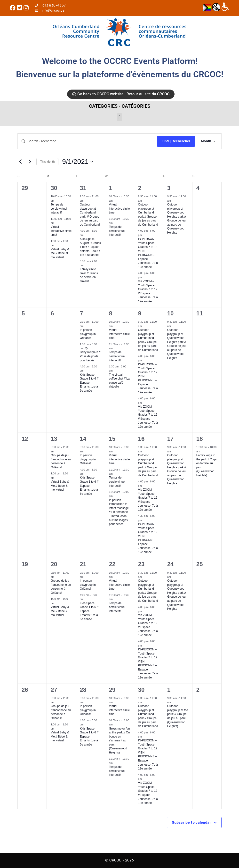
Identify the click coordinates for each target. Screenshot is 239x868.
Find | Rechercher (176, 141)
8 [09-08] (110, 313)
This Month (47, 162)
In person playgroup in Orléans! (88, 334)
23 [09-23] (141, 564)
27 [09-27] (54, 690)
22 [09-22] (112, 564)
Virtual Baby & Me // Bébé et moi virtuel (60, 253)
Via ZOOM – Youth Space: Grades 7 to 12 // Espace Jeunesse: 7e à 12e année (148, 625)
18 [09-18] (200, 439)
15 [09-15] (112, 439)
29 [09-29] (112, 690)
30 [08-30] (54, 188)
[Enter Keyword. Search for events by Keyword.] (87, 141)
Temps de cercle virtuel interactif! (59, 209)
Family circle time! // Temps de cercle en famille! (89, 275)
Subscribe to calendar (191, 823)
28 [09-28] (83, 690)
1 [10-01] (169, 690)
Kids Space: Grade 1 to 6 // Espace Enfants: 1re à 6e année (89, 383)
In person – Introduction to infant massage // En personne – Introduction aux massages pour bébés (119, 512)
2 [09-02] (140, 188)
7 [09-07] (81, 313)
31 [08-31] (83, 188)
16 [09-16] (141, 439)
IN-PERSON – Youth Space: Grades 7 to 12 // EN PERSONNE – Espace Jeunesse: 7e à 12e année (148, 253)
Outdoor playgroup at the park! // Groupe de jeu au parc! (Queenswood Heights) (178, 716)
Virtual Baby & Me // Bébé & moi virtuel (60, 486)
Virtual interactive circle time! (61, 231)
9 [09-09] (140, 313)
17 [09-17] (171, 439)
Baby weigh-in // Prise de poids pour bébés (90, 356)
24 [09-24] (171, 564)
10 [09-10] (171, 313)
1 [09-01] (110, 188)
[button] (119, 117)
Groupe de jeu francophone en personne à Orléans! (61, 461)
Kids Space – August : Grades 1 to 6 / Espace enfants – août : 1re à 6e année (90, 247)
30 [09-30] (141, 690)
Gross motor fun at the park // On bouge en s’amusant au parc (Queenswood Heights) (119, 741)
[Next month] (30, 162)
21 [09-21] (83, 564)
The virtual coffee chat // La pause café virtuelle (119, 381)
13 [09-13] (54, 439)
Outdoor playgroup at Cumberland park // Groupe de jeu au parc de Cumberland (148, 465)
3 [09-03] (169, 188)
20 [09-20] (54, 564)
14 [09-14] (83, 439)
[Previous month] (20, 162)
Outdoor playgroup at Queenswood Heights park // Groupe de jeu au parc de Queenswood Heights (177, 219)
